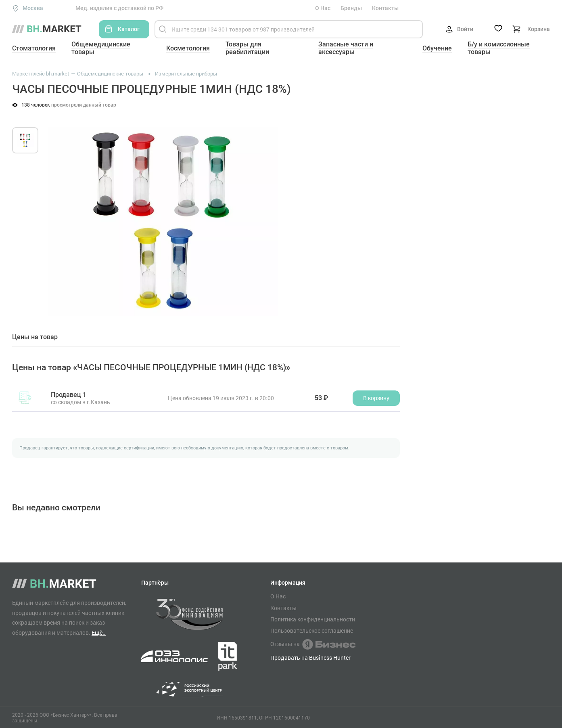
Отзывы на (313, 644)
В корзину (376, 398)
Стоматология (34, 48)
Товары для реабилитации (247, 48)
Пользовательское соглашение (312, 631)
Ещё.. (99, 633)
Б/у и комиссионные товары (499, 48)
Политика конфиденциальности (313, 619)
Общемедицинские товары (101, 48)
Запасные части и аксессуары (346, 48)
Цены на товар (35, 337)
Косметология (188, 48)
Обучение (437, 48)
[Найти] (163, 29)
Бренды (351, 8)
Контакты (385, 8)
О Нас (323, 8)
